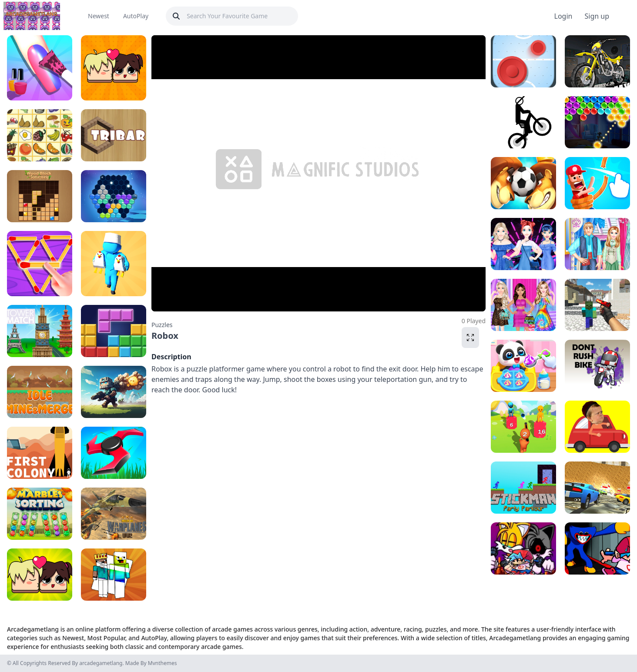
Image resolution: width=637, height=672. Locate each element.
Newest (99, 16)
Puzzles (162, 325)
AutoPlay (136, 16)
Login (563, 16)
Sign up (597, 16)
